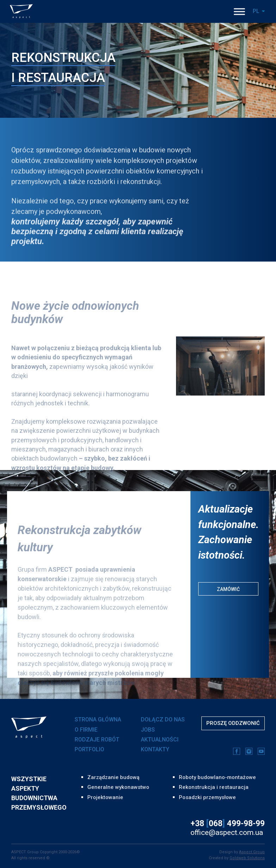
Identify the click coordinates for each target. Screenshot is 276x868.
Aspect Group (252, 852)
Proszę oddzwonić (233, 723)
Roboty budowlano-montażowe (217, 777)
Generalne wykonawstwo (118, 787)
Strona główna (98, 719)
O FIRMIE (86, 730)
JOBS (148, 730)
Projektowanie (105, 797)
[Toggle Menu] (239, 11)
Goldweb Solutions (247, 858)
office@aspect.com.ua (227, 832)
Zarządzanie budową (113, 777)
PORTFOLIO (89, 749)
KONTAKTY (155, 749)
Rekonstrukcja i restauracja (214, 787)
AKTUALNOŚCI (160, 740)
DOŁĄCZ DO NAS (163, 719)
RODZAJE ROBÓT (97, 740)
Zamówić (228, 589)
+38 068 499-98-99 (228, 824)
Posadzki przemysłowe (207, 797)
